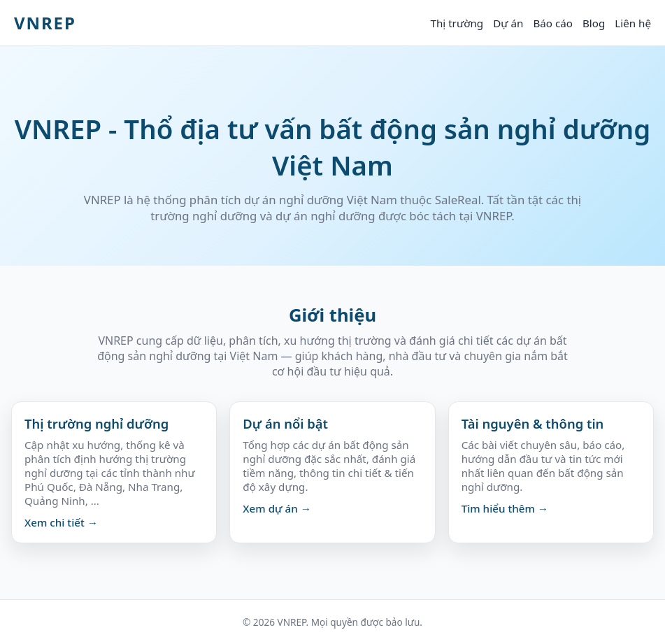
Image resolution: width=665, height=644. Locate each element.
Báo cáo (553, 23)
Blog (594, 23)
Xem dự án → (277, 508)
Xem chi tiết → (61, 522)
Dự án (508, 23)
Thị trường (457, 23)
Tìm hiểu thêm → (505, 508)
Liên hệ (633, 23)
